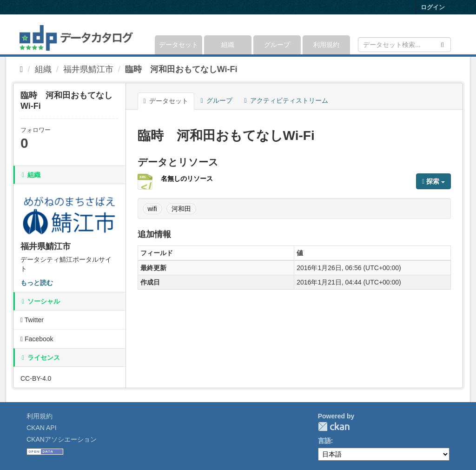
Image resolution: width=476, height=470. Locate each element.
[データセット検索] (404, 45)
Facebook (37, 339)
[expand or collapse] (450, 34)
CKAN (334, 427)
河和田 (181, 209)
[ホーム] (22, 69)
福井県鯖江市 (88, 69)
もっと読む (37, 283)
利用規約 (326, 45)
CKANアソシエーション (62, 439)
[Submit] (442, 44)
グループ (277, 45)
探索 (433, 181)
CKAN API (42, 428)
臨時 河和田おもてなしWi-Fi (181, 69)
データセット (178, 45)
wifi (152, 209)
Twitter (32, 320)
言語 (324, 441)
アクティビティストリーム (286, 100)
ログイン (433, 7)
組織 (228, 45)
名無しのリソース (187, 179)
